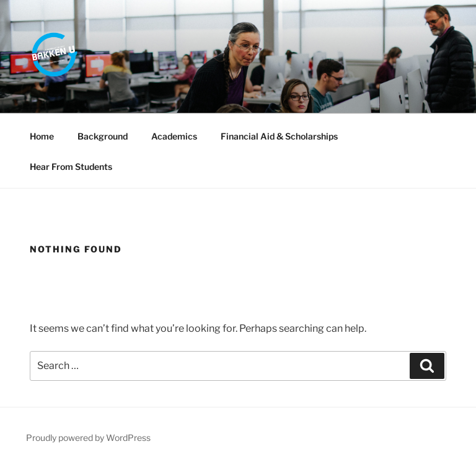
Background (103, 136)
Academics (174, 136)
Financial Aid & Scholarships (279, 136)
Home (42, 136)
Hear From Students (71, 167)
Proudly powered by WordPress (88, 438)
